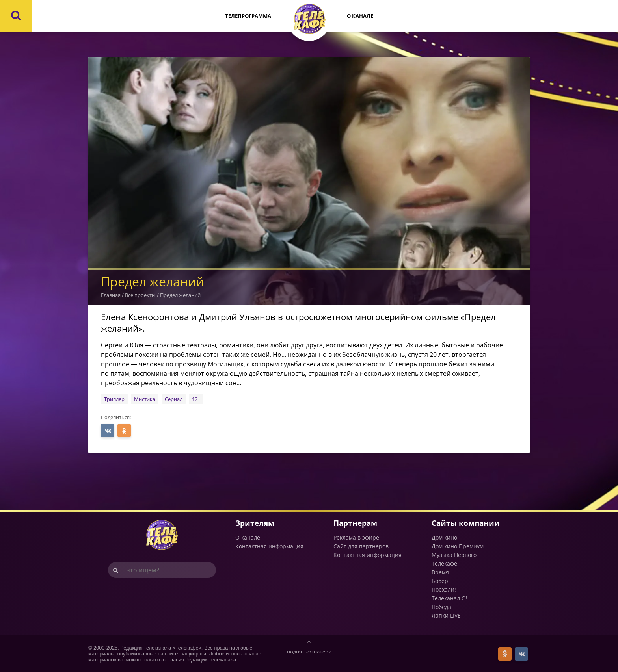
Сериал (174, 399)
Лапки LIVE (446, 615)
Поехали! (444, 589)
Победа (441, 607)
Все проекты (140, 295)
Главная (111, 295)
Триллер (114, 399)
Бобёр (440, 581)
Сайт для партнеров (361, 546)
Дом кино (444, 537)
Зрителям (255, 523)
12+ (196, 399)
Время (440, 572)
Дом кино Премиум (458, 546)
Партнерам (355, 523)
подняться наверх (309, 652)
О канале (360, 16)
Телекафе (444, 563)
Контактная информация (269, 546)
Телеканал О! (450, 598)
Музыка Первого (454, 555)
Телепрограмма (248, 16)
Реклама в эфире (356, 537)
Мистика (145, 399)
